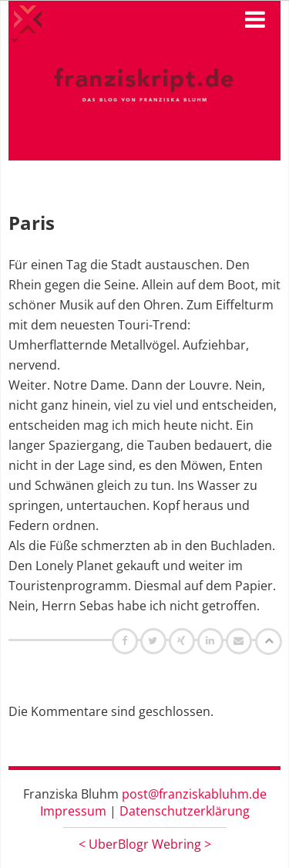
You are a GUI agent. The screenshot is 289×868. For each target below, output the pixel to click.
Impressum (73, 811)
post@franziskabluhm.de (194, 794)
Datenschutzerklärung (185, 811)
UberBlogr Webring (145, 844)
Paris (32, 223)
